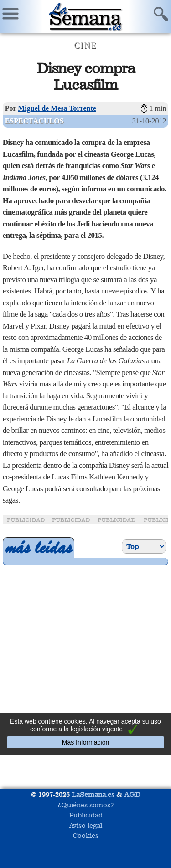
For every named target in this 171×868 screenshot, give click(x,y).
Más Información (85, 742)
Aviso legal (85, 825)
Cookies (85, 835)
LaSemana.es (93, 794)
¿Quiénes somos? (86, 805)
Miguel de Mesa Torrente (57, 108)
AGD (132, 794)
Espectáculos (34, 121)
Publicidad (86, 815)
